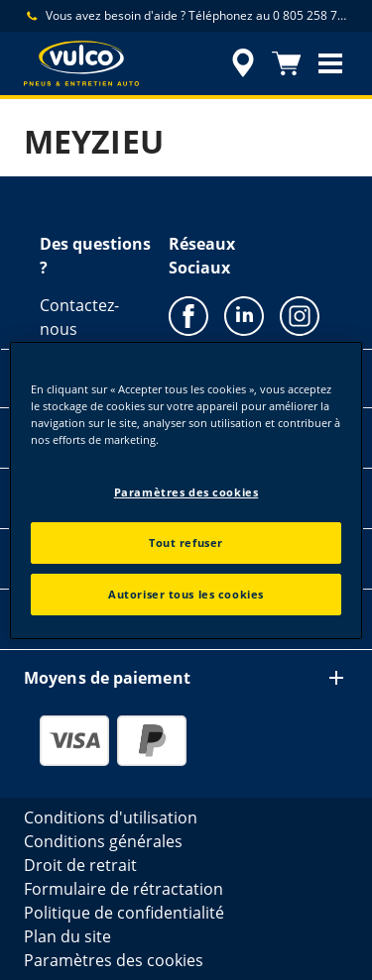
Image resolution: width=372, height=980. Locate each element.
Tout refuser (186, 543)
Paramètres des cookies (186, 492)
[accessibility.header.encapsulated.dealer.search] (243, 63)
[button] (330, 63)
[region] (186, 490)
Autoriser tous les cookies (186, 594)
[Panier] (287, 63)
